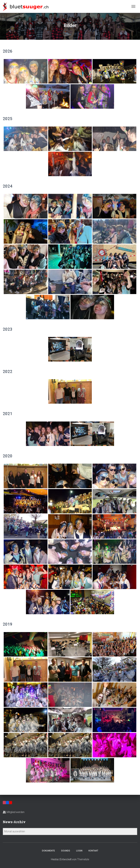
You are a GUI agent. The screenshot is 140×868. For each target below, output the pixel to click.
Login (79, 851)
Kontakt (93, 851)
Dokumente (48, 851)
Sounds (66, 851)
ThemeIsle (83, 859)
